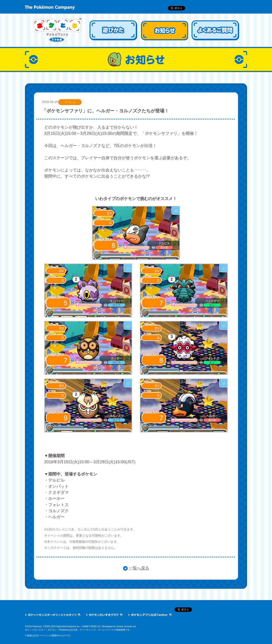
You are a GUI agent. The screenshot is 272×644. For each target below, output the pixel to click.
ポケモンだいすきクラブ (104, 615)
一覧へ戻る (139, 568)
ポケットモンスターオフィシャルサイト (53, 615)
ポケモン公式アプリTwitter (150, 615)
